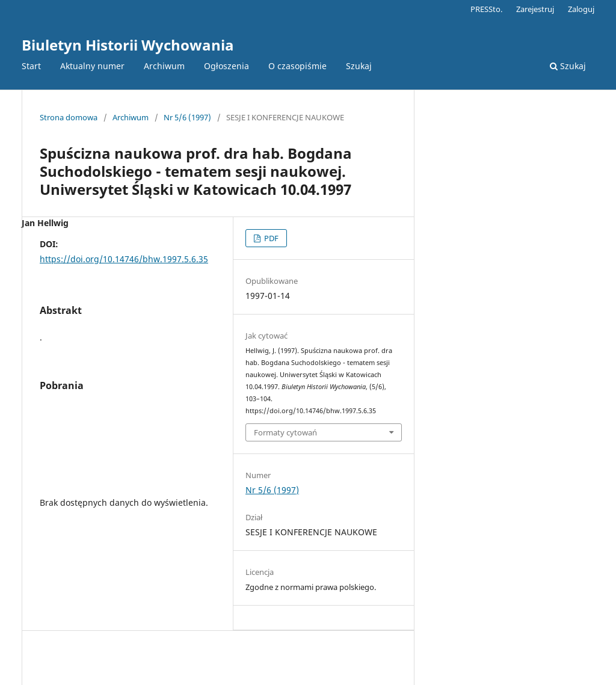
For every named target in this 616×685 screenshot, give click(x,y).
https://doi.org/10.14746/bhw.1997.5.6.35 (124, 259)
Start (31, 66)
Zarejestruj (535, 9)
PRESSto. (486, 9)
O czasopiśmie (297, 66)
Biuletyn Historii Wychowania (128, 45)
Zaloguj (581, 9)
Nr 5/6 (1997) (187, 117)
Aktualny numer (92, 66)
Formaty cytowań (285, 432)
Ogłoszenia (226, 66)
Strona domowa (69, 117)
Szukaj (359, 66)
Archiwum (164, 66)
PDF (270, 238)
